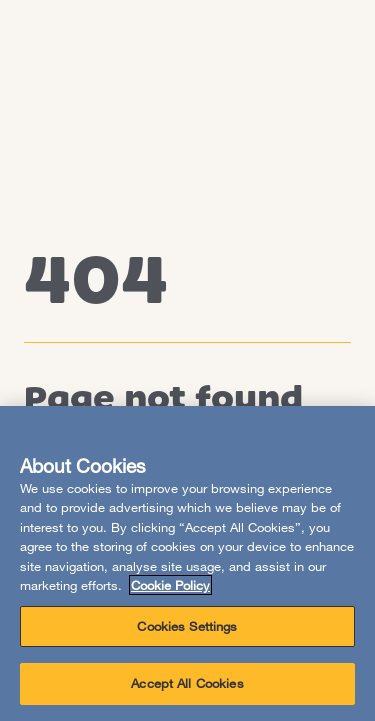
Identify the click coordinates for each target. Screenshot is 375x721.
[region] (187, 563)
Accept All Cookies (187, 683)
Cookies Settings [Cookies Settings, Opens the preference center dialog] (187, 626)
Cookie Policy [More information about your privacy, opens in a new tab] (170, 585)
